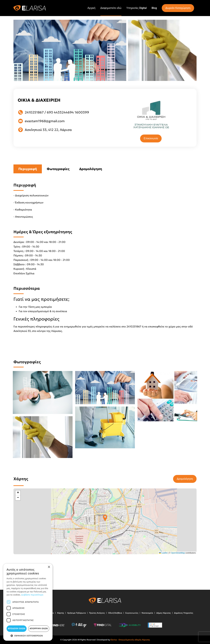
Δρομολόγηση (91, 169)
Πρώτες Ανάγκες (97, 613)
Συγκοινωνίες (132, 613)
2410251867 (34, 112)
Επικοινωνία (151, 138)
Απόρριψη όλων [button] (39, 628)
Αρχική (91, 8)
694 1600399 (78, 112)
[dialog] (28, 602)
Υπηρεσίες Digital (136, 8)
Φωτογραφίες (58, 169)
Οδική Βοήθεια (115, 613)
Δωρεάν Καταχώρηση (178, 8)
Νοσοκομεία (147, 613)
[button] (105, 518)
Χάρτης (61, 613)
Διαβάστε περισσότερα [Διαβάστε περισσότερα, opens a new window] (32, 595)
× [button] (49, 567)
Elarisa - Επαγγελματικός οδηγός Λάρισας (130, 640)
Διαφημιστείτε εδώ (111, 8)
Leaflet (163, 553)
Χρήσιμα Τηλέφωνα (77, 613)
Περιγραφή (28, 169)
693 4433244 (57, 112)
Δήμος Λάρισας (164, 613)
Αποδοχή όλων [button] (17, 628)
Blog (154, 8)
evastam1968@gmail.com (45, 121)
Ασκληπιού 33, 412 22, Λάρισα (48, 130)
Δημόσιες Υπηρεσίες (184, 613)
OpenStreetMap (178, 553)
